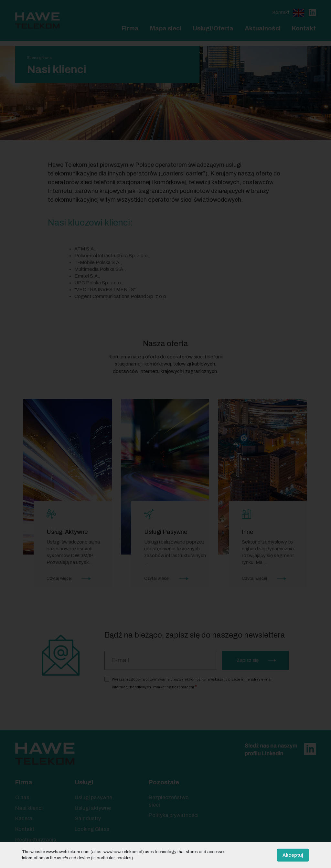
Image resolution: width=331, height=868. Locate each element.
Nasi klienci (29, 808)
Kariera (24, 818)
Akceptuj (293, 855)
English (299, 13)
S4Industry (88, 818)
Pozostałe (164, 782)
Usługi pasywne (93, 797)
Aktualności (263, 28)
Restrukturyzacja (36, 840)
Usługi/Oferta (213, 28)
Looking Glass (92, 829)
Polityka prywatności (174, 815)
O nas (22, 797)
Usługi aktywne (93, 808)
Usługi (84, 782)
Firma (130, 28)
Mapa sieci (166, 28)
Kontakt (281, 12)
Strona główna (39, 58)
